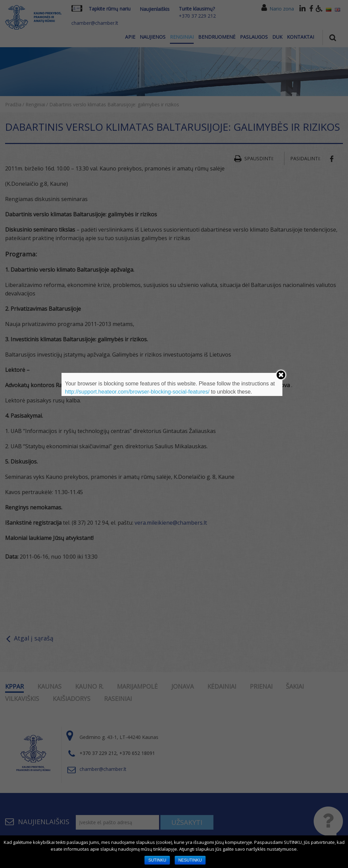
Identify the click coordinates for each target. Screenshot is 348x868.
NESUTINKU (190, 860)
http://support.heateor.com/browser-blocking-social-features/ (137, 392)
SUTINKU (157, 860)
